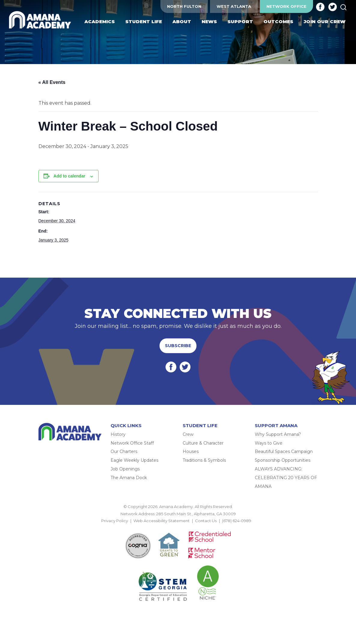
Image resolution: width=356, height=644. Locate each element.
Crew (188, 434)
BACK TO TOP (178, 528)
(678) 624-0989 (237, 521)
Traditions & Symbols (204, 460)
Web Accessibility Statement (161, 521)
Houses (191, 451)
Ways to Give (269, 443)
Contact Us (206, 521)
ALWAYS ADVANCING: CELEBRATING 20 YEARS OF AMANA (286, 478)
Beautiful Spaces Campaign (284, 451)
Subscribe (178, 346)
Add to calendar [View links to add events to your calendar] (69, 176)
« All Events (52, 82)
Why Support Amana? (278, 434)
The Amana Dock (129, 478)
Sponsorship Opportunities (283, 460)
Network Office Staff (132, 443)
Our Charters (124, 451)
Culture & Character (203, 443)
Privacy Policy (115, 521)
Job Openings (125, 469)
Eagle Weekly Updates (134, 460)
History (118, 434)
